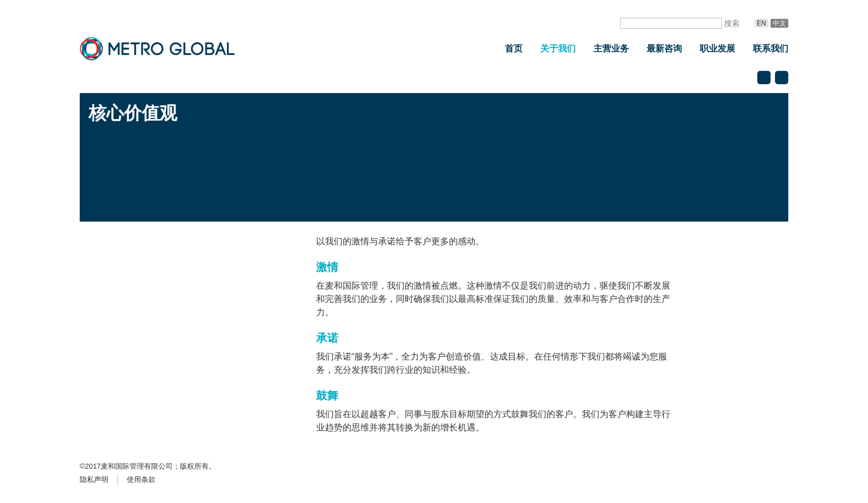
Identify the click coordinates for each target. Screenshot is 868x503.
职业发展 (717, 48)
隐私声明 (94, 479)
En (761, 23)
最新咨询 (664, 48)
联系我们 (771, 48)
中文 (779, 23)
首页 (514, 48)
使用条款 (141, 479)
